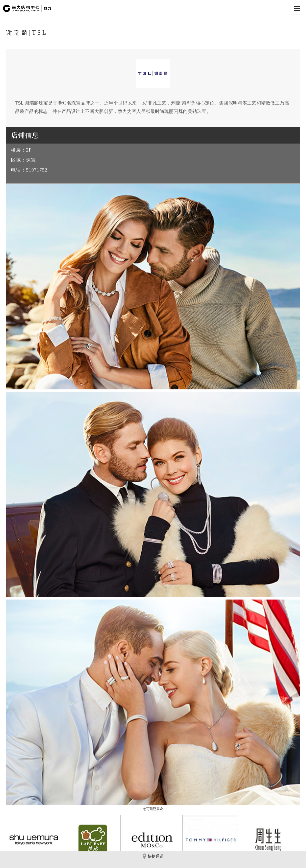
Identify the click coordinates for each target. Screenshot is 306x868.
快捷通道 (153, 857)
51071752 (37, 170)
